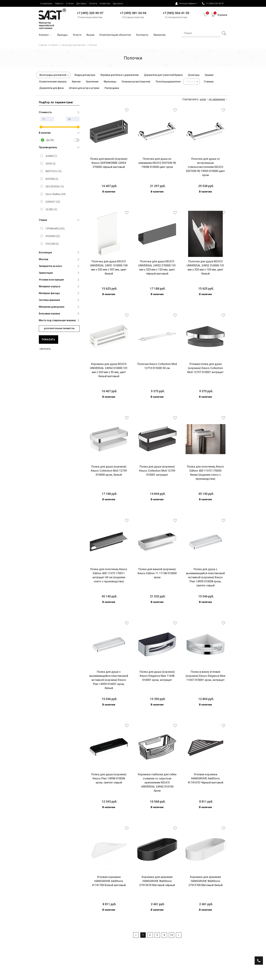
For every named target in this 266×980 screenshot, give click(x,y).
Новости (59, 3)
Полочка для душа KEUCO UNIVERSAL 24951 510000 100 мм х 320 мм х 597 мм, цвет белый (109, 268)
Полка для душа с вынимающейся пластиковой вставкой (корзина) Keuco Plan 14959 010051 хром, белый (109, 680)
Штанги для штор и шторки (84, 88)
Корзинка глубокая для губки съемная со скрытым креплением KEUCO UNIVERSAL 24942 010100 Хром (157, 783)
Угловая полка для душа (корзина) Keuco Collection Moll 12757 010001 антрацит (205, 368)
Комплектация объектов (115, 35)
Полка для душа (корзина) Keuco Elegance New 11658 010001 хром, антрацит (157, 676)
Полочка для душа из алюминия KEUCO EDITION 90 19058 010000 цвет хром (157, 163)
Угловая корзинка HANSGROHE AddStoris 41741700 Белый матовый (109, 881)
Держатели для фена (51, 88)
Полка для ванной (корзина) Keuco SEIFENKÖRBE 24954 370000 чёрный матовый (109, 163)
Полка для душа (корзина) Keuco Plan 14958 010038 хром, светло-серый (109, 778)
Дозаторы (194, 75)
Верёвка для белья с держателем (120, 75)
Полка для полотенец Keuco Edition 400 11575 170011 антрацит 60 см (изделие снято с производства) (109, 575)
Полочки (191, 82)
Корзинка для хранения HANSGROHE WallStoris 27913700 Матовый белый (206, 881)
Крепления (92, 82)
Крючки (76, 82)
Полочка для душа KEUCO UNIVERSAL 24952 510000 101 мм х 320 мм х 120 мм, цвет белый (205, 268)
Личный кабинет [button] (186, 4)
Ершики (209, 75)
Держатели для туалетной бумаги (163, 75)
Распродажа (112, 88)
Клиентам (105, 3)
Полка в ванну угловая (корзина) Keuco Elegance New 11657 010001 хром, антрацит (206, 676)
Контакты (142, 35)
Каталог (46, 35)
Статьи (70, 3)
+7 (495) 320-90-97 (213, 4)
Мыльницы (110, 82)
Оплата (93, 3)
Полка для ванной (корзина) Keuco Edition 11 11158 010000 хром (157, 573)
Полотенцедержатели (168, 82)
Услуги (77, 35)
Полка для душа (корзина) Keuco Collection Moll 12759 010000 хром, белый (109, 471)
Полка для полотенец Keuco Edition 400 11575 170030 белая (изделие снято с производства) (205, 473)
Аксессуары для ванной (53, 75)
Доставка (81, 3)
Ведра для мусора (85, 75)
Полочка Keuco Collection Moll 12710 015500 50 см (157, 366)
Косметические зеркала (53, 82)
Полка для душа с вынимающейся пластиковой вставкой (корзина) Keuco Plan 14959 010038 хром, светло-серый (205, 577)
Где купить (118, 3)
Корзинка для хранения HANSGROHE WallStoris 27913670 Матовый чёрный (157, 881)
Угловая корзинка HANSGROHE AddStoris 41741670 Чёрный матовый (205, 778)
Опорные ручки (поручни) (136, 82)
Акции (90, 35)
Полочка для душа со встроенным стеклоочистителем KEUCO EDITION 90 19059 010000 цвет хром (206, 167)
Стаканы (209, 82)
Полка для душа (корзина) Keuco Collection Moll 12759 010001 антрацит (157, 471)
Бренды (63, 35)
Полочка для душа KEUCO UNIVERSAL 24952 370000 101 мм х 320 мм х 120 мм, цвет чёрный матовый (157, 268)
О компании (46, 3)
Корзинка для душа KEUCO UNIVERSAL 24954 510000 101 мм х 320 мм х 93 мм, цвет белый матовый (109, 370)
